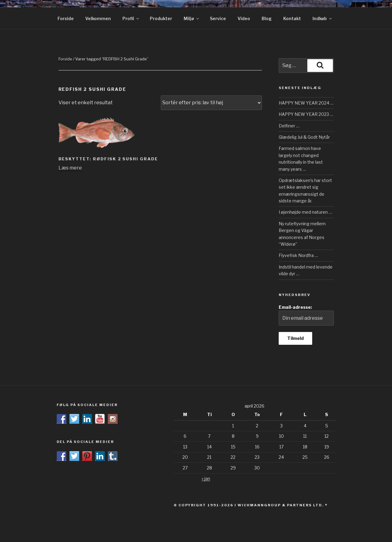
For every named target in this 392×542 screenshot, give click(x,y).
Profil (131, 18)
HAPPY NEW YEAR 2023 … (306, 114)
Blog (267, 18)
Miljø (192, 18)
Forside (66, 18)
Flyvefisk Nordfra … (298, 255)
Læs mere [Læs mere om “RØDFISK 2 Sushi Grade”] (70, 168)
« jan (206, 478)
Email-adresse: (306, 315)
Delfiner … (289, 126)
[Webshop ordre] (211, 103)
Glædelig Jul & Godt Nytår (304, 137)
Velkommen (98, 18)
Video (244, 18)
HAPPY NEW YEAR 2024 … (306, 103)
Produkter (161, 18)
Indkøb (323, 18)
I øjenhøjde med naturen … (305, 212)
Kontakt (292, 18)
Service (218, 18)
